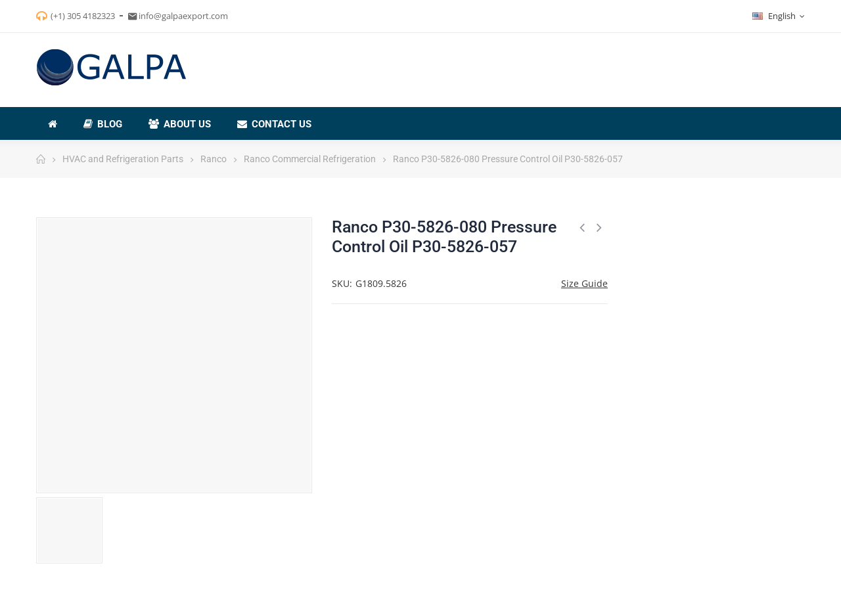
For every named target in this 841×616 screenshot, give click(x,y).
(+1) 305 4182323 (83, 16)
